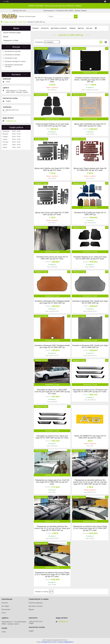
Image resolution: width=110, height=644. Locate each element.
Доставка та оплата (59, 28)
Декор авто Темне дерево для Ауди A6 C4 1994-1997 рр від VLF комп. (90, 169)
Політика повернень (36, 603)
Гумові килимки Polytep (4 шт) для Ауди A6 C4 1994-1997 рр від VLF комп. (52, 125)
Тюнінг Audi (22, 22)
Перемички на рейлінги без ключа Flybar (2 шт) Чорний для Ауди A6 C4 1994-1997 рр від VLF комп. (52, 575)
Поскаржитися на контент (49, 642)
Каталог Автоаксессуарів (12, 33)
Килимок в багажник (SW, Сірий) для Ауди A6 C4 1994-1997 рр (90, 346)
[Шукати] (76, 16)
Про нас (89, 28)
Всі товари (5, 606)
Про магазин (6, 609)
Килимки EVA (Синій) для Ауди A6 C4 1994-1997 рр (90, 214)
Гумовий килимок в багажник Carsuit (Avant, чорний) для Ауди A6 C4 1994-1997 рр (90, 80)
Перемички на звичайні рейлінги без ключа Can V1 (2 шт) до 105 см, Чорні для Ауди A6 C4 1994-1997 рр (52, 528)
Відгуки (81, 28)
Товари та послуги (10, 22)
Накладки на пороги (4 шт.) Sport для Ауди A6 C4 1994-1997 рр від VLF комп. (52, 437)
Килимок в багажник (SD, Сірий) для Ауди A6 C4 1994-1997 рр (90, 302)
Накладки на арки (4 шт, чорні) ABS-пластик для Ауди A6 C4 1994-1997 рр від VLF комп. (52, 392)
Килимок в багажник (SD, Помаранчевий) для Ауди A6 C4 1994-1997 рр (52, 302)
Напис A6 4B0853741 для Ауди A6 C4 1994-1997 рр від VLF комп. (90, 437)
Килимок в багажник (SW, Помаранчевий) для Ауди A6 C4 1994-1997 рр (52, 346)
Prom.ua (65, 640)
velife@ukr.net (11, 121)
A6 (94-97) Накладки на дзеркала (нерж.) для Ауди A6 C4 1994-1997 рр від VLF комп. (52, 80)
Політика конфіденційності (66, 642)
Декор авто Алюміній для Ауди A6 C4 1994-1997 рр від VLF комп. (90, 125)
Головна (35, 28)
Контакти (45, 28)
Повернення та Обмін (11, 40)
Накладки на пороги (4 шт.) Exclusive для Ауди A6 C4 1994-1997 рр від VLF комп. (90, 391)
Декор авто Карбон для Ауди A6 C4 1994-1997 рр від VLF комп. (52, 169)
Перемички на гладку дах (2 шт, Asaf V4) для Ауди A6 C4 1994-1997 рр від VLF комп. (52, 482)
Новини (72, 28)
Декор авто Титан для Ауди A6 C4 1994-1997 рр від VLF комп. (52, 214)
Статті (4, 613)
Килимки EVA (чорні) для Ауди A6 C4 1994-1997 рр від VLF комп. (52, 258)
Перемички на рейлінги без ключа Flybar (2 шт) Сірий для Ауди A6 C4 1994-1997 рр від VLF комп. (90, 528)
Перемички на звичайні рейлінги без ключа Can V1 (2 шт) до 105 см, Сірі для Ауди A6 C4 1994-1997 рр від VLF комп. (90, 482)
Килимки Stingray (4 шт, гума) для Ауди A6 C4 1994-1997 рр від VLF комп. (90, 258)
